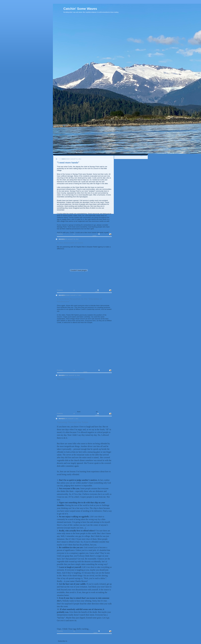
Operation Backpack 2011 (71, 379)
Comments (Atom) (75, 641)
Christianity (91, 372)
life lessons (102, 633)
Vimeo (101, 412)
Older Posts (106, 637)
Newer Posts (63, 637)
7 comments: (104, 370)
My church (109, 292)
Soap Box (109, 372)
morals (103, 372)
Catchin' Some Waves (80, 9)
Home (85, 637)
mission (109, 236)
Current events (102, 236)
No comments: (104, 290)
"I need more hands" (68, 163)
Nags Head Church (88, 412)
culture (98, 372)
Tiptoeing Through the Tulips (73, 422)
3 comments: (104, 234)
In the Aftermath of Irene (70, 243)
